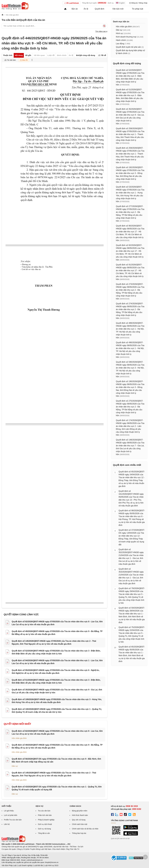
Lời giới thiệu (9, 811)
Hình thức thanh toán (80, 815)
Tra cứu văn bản (44, 811)
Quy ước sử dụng (79, 820)
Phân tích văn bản (45, 815)
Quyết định (99, 9)
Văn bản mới (118, 9)
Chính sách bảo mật (80, 824)
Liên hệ (7, 824)
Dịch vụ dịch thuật (45, 824)
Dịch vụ (111, 3)
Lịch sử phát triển (11, 815)
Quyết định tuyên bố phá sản (128, 47)
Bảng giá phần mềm (80, 811)
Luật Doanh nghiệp (25, 865)
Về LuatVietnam (71, 3)
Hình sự (119, 33)
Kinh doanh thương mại (126, 37)
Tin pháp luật (137, 9)
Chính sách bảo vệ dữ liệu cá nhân (85, 829)
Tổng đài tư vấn (44, 833)
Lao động (120, 44)
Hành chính (121, 40)
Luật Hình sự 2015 (51, 865)
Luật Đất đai (38, 865)
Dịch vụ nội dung (44, 829)
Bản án (75, 9)
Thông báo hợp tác (79, 833)
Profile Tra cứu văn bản (13, 820)
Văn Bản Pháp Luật (9, 865)
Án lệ (86, 9)
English (120, 3)
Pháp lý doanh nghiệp (46, 820)
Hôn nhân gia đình (19, 738)
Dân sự (15, 766)
